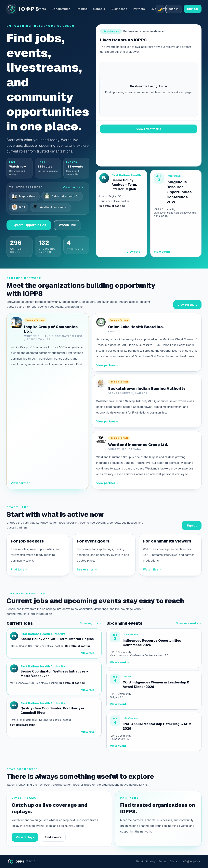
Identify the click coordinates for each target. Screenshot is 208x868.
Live (153, 9)
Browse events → (189, 623)
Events (41, 9)
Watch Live (67, 225)
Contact (174, 862)
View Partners (187, 305)
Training (82, 9)
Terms (162, 862)
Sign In (174, 9)
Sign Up (193, 9)
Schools (99, 9)
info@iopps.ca (191, 862)
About (139, 862)
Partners (139, 9)
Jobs (27, 9)
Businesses (119, 9)
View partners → (75, 187)
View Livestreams (149, 129)
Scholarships (61, 9)
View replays (25, 837)
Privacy (151, 862)
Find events (53, 837)
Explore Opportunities (29, 225)
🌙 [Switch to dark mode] (160, 9)
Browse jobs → (91, 623)
